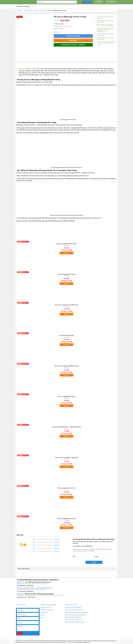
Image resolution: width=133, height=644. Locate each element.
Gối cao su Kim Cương (40, 11)
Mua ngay (66, 253)
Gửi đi (20, 633)
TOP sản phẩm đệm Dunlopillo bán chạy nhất (104, 35)
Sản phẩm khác (28, 11)
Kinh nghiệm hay (111, 2)
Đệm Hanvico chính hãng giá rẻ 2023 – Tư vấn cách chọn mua (105, 25)
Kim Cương (60, 29)
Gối (20, 69)
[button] (87, 2)
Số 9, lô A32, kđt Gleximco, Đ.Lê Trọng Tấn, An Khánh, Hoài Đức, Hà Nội (42, 595)
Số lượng (56, 32)
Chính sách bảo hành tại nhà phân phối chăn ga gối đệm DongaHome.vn (75, 616)
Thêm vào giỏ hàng (73, 36)
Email (96, 557)
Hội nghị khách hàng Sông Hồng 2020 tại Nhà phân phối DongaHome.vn (105, 30)
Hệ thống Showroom (46, 607)
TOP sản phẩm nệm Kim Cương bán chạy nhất (105, 21)
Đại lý (42, 617)
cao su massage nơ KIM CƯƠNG (30, 69)
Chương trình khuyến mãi (47, 610)
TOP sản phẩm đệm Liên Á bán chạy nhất (104, 17)
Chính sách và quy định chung (73, 607)
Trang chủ (19, 11)
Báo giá (42, 615)
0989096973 (99, 2)
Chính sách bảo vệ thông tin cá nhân (75, 622)
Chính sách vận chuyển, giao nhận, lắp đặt (76, 612)
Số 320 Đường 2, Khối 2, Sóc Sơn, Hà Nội (32, 589)
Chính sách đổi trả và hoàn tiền (73, 620)
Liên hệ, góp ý (44, 612)
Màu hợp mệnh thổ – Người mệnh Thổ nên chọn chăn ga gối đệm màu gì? (105, 43)
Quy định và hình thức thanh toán (74, 610)
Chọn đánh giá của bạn (79, 546)
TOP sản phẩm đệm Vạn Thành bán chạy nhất (105, 39)
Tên (74, 557)
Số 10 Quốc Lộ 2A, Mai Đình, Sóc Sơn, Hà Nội (34, 584)
